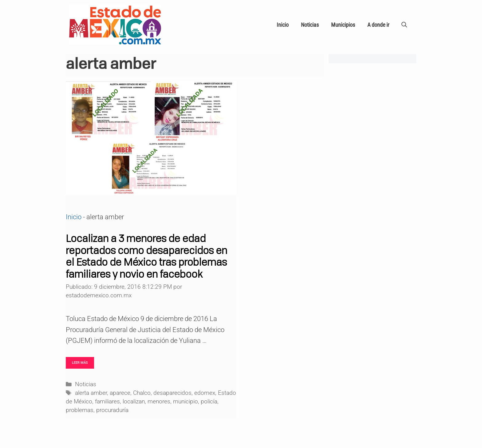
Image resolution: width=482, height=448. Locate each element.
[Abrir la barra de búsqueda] (404, 25)
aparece (120, 393)
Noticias (310, 25)
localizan (134, 402)
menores (159, 402)
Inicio (283, 25)
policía (209, 402)
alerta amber (91, 393)
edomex (205, 393)
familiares (107, 402)
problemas (80, 410)
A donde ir (378, 25)
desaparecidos (172, 393)
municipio (186, 402)
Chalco (142, 393)
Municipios (343, 25)
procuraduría (112, 410)
